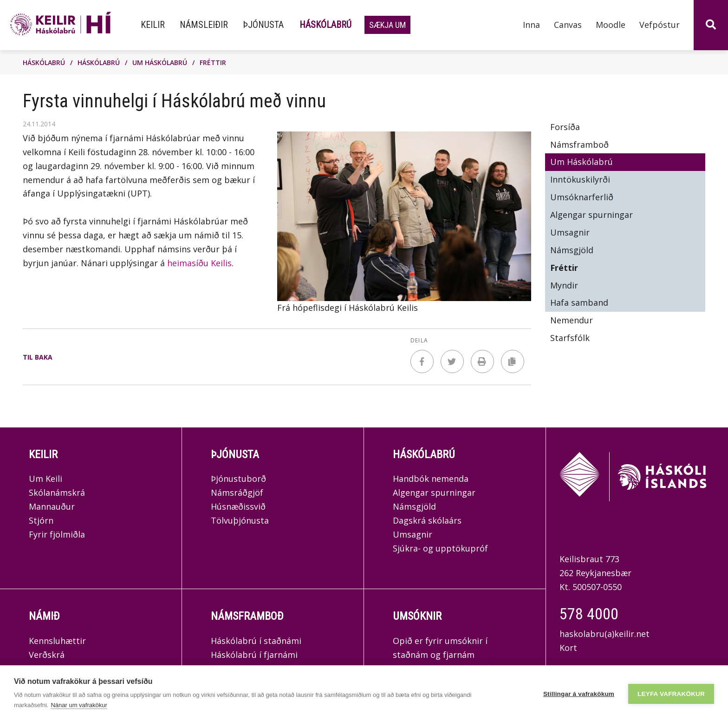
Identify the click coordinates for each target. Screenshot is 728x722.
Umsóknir (417, 616)
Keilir (43, 454)
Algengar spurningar (434, 492)
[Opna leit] (711, 25)
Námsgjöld (414, 506)
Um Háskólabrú (160, 62)
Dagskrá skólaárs (427, 520)
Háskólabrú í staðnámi (256, 641)
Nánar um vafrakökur (79, 705)
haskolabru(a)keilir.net (604, 634)
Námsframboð (247, 616)
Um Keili (45, 479)
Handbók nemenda (431, 479)
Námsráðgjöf (237, 492)
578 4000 (589, 614)
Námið (44, 616)
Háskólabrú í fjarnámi (254, 655)
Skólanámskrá (57, 492)
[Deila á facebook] (422, 361)
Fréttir (213, 62)
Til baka (38, 357)
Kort (568, 648)
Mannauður (52, 506)
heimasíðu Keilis (199, 263)
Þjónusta (235, 454)
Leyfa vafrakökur (671, 694)
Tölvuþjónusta (240, 520)
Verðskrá (47, 655)
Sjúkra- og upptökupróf (440, 548)
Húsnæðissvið (238, 506)
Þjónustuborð (238, 479)
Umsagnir (413, 534)
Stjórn (41, 520)
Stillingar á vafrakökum (579, 694)
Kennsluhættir (57, 641)
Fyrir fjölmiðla (57, 534)
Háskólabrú (44, 62)
